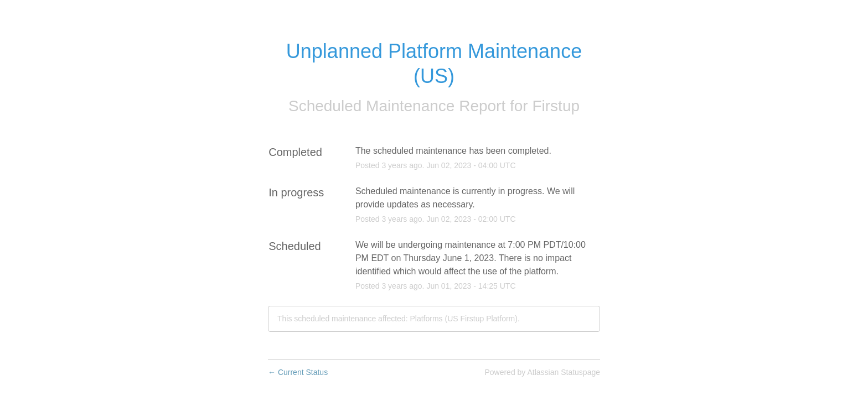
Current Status (298, 372)
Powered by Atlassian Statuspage (542, 372)
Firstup (556, 106)
